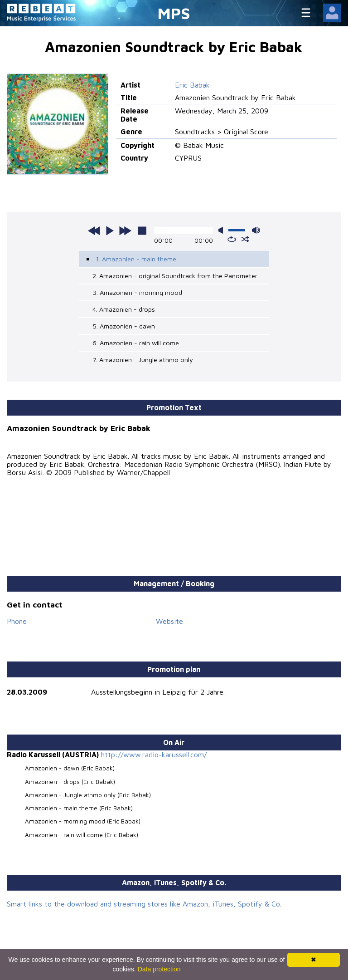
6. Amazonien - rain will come (136, 343)
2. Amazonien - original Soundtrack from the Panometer (175, 276)
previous (94, 230)
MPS (174, 13)
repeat (232, 239)
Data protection (159, 969)
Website (169, 621)
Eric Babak (192, 85)
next (125, 230)
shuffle (245, 239)
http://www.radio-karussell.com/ (154, 755)
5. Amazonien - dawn (124, 326)
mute (222, 230)
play (110, 230)
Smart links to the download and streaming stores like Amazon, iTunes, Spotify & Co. (144, 904)
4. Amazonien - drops (124, 309)
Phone (17, 621)
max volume (256, 230)
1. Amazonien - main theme (136, 259)
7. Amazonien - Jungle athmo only (143, 360)
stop (142, 230)
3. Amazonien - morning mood (137, 292)
